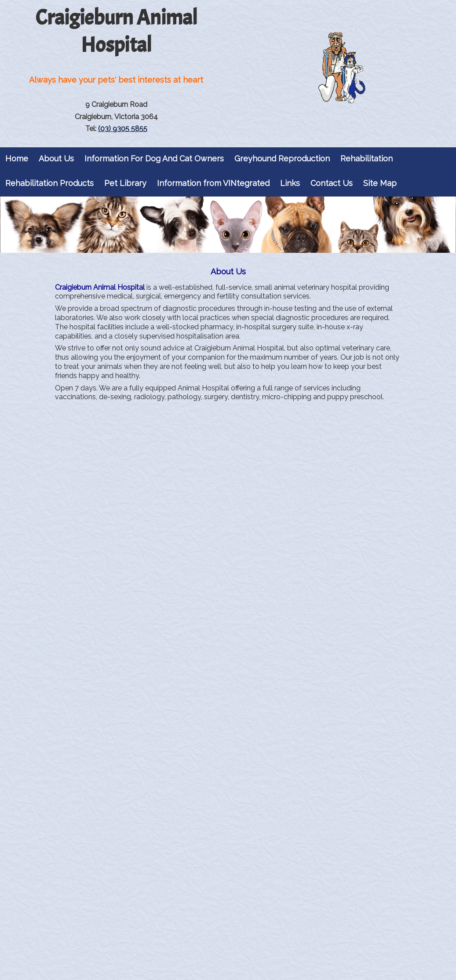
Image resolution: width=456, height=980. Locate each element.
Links (290, 183)
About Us (56, 158)
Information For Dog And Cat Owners (154, 158)
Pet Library (125, 183)
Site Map (380, 183)
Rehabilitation (367, 158)
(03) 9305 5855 (123, 129)
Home (17, 158)
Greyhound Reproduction (282, 158)
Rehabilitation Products (49, 183)
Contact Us (332, 183)
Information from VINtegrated (213, 183)
